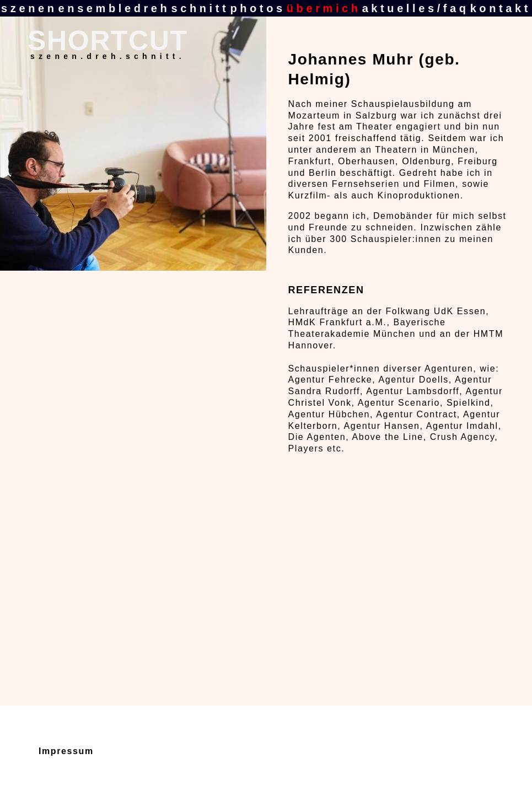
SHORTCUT (108, 41)
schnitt (200, 8)
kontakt (501, 8)
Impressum (66, 751)
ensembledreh (114, 8)
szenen (29, 8)
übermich (324, 8)
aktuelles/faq (416, 8)
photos (257, 8)
